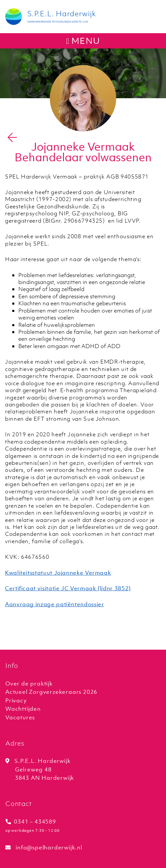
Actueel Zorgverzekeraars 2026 (51, 692)
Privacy (16, 700)
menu (83, 41)
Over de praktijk (29, 684)
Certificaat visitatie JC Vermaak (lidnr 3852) (68, 588)
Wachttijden (23, 709)
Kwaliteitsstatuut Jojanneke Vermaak (58, 573)
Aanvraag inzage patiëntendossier (54, 604)
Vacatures (20, 717)
